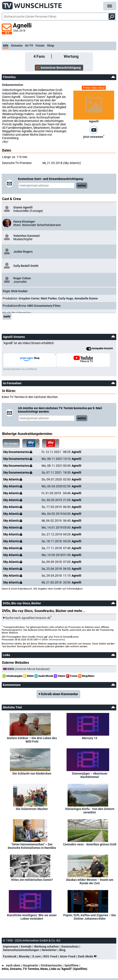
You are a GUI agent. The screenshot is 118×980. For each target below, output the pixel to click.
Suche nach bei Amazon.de (28, 618)
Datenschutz (70, 947)
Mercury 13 (90, 738)
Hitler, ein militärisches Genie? (32, 880)
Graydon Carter (29, 298)
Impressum (11, 947)
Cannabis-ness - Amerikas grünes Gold (90, 844)
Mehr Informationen (53, 640)
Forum (40, 46)
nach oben (11, 965)
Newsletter (49, 950)
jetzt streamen (94, 136)
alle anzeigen (11, 444)
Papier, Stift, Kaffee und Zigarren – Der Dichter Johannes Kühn (90, 917)
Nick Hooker (19, 291)
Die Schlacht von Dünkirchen (32, 773)
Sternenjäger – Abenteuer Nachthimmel (90, 775)
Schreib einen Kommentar (59, 694)
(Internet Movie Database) (29, 669)
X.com (36, 956)
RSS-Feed (50, 956)
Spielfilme (71, 965)
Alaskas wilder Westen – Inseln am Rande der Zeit (90, 881)
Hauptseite (30, 965)
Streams (17, 46)
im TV (29, 46)
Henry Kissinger (24, 222)
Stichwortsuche (51, 965)
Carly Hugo (66, 298)
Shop (51, 46)
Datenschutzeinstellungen (21, 950)
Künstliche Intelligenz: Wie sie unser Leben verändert (32, 917)
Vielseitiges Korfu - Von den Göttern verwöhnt (90, 811)
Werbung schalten (46, 947)
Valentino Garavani (26, 236)
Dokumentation (13, 85)
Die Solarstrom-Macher (32, 809)
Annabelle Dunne (86, 298)
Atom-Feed (68, 956)
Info (6, 46)
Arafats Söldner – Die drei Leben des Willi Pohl (32, 740)
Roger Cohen (22, 278)
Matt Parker (49, 298)
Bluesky (24, 956)
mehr (7, 316)
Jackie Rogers (23, 252)
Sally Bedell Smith (26, 266)
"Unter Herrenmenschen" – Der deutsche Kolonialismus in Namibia (32, 846)
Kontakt (26, 947)
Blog (62, 950)
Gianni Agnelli (23, 207)
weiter (82, 185)
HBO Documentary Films (44, 306)
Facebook (10, 956)
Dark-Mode (88, 956)
